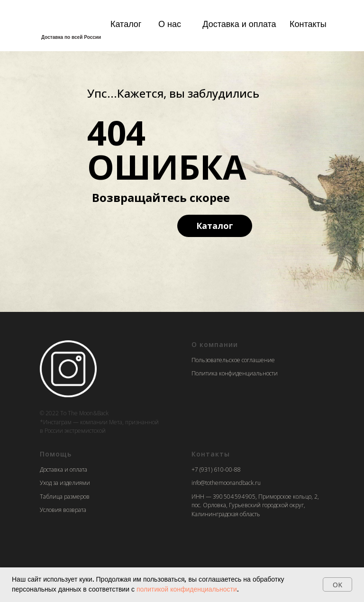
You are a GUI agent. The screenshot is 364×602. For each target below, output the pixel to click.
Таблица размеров (65, 497)
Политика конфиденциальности (235, 373)
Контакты (308, 24)
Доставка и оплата (239, 24)
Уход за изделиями (65, 483)
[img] (68, 23)
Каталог (126, 24)
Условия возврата (63, 510)
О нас (170, 24)
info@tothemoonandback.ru (226, 483)
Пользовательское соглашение (233, 360)
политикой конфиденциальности (187, 589)
